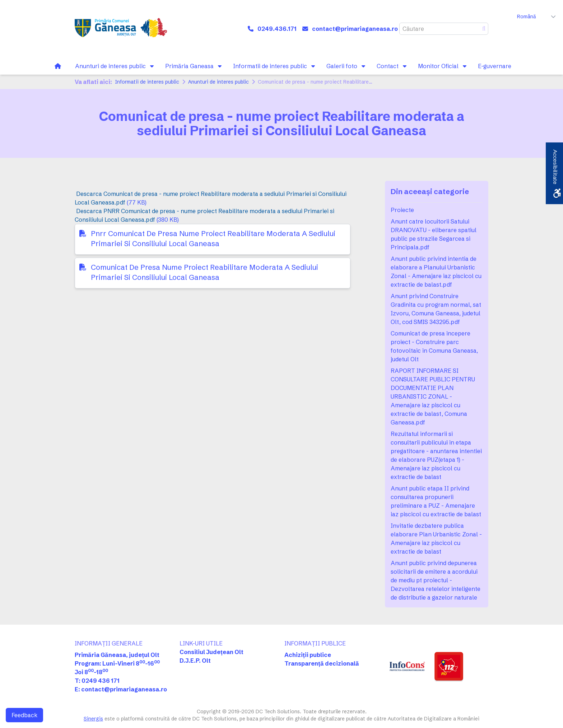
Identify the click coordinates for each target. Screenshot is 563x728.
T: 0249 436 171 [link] (97, 681)
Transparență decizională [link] (322, 663)
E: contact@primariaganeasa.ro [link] (121, 689)
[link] (121, 29)
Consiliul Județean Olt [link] (211, 652)
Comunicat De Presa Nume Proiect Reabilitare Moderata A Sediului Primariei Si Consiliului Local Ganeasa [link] (204, 272)
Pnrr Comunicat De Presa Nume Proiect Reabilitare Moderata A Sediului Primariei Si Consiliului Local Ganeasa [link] (213, 238)
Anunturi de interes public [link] (218, 82)
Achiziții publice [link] (308, 655)
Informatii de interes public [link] (147, 82)
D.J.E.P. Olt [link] (195, 661)
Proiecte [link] (402, 210)
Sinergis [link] (93, 719)
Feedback (24, 715)
